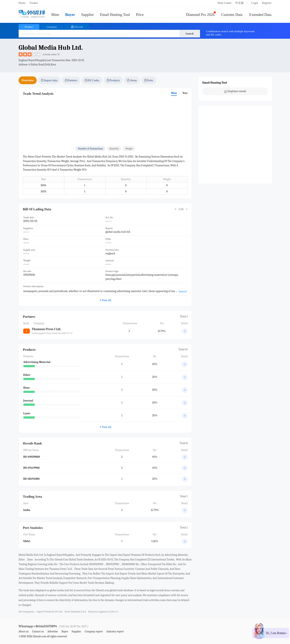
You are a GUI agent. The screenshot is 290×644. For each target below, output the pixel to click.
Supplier (87, 15)
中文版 (239, 3)
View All (106, 427)
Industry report (115, 631)
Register (267, 3)
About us (24, 631)
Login (255, 3)
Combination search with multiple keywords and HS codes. (230, 33)
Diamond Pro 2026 (200, 15)
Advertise (53, 631)
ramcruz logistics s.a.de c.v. (103, 612)
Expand (183, 291)
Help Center (225, 3)
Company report (94, 631)
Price (140, 15)
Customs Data (232, 15)
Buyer (70, 15)
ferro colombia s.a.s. (75, 612)
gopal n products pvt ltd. (50, 612)
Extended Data (260, 15)
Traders (34, 3)
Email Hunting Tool (115, 15)
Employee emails (235, 91)
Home (22, 3)
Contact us (38, 631)
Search (190, 34)
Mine (55, 15)
